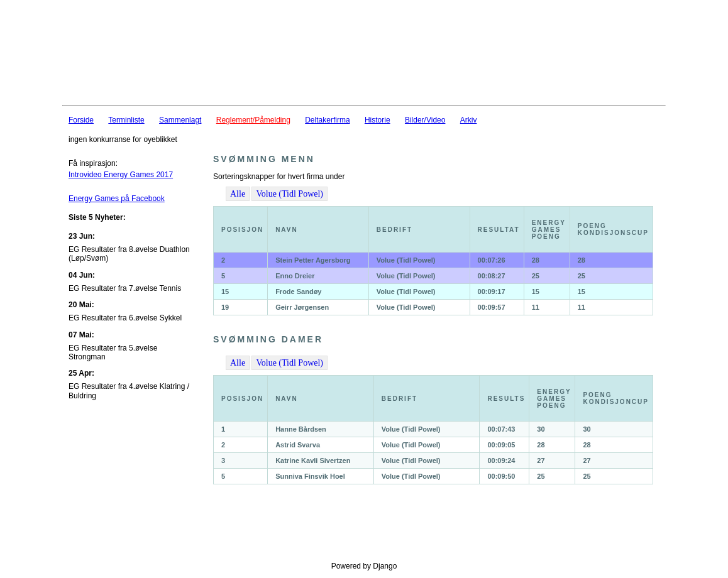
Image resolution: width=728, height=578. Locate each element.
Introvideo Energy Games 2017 (121, 175)
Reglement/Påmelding (253, 120)
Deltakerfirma (327, 120)
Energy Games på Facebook (117, 199)
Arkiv (469, 120)
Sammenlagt (180, 120)
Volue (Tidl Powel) (290, 194)
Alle (238, 194)
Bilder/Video (425, 120)
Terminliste (126, 120)
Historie (378, 120)
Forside (81, 120)
